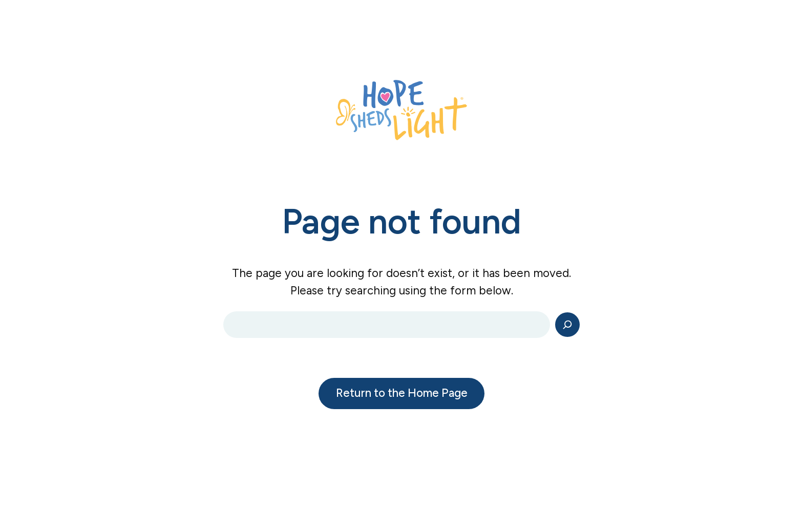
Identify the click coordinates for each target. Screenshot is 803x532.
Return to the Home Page (402, 393)
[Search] (567, 325)
